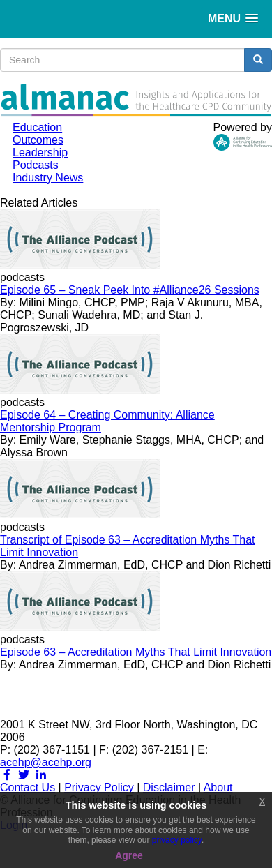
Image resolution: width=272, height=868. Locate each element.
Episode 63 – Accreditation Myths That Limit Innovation (136, 652)
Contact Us (28, 787)
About (218, 787)
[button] (233, 18)
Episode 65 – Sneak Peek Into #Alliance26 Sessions (130, 290)
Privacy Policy (99, 787)
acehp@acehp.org (46, 762)
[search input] (122, 60)
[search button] (258, 60)
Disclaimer (169, 787)
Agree (129, 855)
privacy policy (177, 840)
